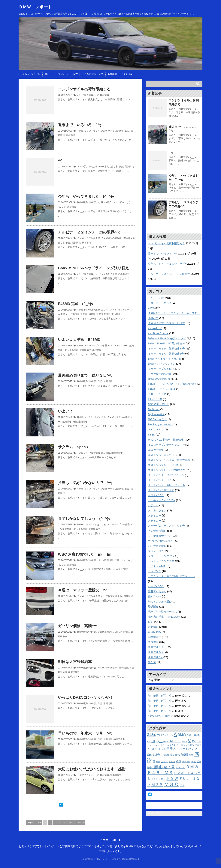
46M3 (80, 131)
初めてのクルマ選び (160, 602)
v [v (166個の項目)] (189, 740)
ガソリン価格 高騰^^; (78, 626)
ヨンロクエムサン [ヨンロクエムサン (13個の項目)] (185, 745)
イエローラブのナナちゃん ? (166, 445)
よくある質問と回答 (93, 74)
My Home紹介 (105, 202)
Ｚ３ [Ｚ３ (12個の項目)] (182, 785)
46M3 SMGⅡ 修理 (159, 716)
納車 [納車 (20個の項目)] (178, 761)
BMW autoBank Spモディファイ (100, 310)
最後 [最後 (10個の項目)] (158, 762)
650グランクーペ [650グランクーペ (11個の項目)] (165, 735)
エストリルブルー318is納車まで (167, 470)
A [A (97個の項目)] (175, 734)
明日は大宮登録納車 (77, 662)
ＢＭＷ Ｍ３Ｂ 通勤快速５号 (166, 349)
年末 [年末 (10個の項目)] (191, 755)
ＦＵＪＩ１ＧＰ (157, 394)
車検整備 (71, 135)
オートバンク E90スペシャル (166, 475)
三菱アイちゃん (85, 775)
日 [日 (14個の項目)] (154, 761)
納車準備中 (88, 243)
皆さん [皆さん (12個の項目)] (164, 761)
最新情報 (104, 95)
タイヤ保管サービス (160, 536)
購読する (155, 813)
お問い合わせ (129, 74)
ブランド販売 (156, 551)
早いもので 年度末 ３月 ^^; (85, 733)
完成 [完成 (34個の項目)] (185, 755)
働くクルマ (155, 596)
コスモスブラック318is (162, 500)
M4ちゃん (154, 409)
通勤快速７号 (156, 647)
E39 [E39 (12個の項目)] (189, 735)
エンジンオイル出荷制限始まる (84, 89)
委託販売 (153, 607)
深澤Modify (154, 632)
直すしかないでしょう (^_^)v (84, 519)
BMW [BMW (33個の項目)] (182, 735)
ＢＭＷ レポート (35, 7)
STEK (151, 435)
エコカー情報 (156, 450)
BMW (75, 74)
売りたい (63, 74)
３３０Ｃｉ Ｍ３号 (160, 303)
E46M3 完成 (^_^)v (76, 304)
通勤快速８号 (156, 652)
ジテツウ (153, 505)
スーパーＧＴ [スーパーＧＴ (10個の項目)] (158, 745)
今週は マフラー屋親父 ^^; (83, 590)
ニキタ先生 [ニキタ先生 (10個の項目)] (170, 745)
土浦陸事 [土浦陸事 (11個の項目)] (165, 755)
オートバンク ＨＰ (160, 480)
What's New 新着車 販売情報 (113, 668)
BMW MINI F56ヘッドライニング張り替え (93, 268)
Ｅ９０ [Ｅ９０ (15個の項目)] (162, 779)
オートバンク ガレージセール (166, 485)
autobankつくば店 (31, 74)
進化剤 (152, 662)
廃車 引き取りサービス (162, 612)
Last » (81, 822)
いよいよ (65, 411)
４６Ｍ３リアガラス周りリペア (166, 323)
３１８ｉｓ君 (156, 298)
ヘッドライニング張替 (106, 274)
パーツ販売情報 (85, 95)
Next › (72, 822)
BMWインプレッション (162, 364)
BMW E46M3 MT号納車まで (167, 343)
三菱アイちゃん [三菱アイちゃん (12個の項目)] (158, 749)
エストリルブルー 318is (163, 465)
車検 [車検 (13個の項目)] (193, 762)
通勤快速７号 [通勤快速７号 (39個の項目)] (164, 767)
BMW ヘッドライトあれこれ (92, 417)
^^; (61, 161)
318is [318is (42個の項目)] (152, 735)
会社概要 (112, 74)
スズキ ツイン (157, 510)
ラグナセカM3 (156, 566)
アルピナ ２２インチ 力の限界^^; (89, 232)
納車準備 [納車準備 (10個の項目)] (186, 762)
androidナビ (155, 328)
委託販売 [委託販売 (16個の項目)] (175, 755)
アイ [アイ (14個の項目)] (194, 741)
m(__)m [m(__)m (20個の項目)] (161, 741)
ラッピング (155, 571)
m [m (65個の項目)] (153, 741)
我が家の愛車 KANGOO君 (164, 617)
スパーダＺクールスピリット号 (166, 526)
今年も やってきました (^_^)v (86, 196)
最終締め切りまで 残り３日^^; (85, 375)
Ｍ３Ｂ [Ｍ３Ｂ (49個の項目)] (157, 785)
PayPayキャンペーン (160, 424)
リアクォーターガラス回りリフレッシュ (172, 576)
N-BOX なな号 (157, 419)
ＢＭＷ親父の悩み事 (87, 167)
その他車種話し (105, 632)
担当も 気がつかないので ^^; (85, 483)
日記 (97, 95)
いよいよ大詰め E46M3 (79, 340)
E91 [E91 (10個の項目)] (149, 741)
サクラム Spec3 (73, 447)
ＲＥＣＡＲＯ (115, 346)
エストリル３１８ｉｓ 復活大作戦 (169, 460)
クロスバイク (156, 495)
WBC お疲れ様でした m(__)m (85, 554)
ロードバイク (156, 586)
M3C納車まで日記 (159, 404)
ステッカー (155, 516)
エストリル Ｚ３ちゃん (162, 455)
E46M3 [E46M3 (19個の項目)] (196, 735)
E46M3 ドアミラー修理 (162, 389)
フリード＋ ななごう (161, 556)
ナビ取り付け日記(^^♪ (161, 541)
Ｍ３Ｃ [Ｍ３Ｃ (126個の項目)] (172, 784)
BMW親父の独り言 (108, 167)
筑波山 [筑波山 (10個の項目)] (172, 762)
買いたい (49, 74)
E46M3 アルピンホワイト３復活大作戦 (172, 384)
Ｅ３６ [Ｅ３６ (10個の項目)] (154, 779)
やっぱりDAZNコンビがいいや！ (86, 697)
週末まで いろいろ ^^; (80, 125)
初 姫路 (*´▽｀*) (160, 696)
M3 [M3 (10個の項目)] (168, 741)
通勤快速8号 (155, 657)
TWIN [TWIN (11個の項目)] (185, 741)
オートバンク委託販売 (161, 490)
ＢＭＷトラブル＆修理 (95, 131)
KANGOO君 (155, 399)
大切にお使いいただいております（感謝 (92, 769)
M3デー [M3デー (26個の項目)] (176, 741)
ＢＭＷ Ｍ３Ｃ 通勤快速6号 (166, 354)
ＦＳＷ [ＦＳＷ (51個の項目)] (172, 778)
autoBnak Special (158, 333)
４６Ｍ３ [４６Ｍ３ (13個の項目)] (180, 768)
